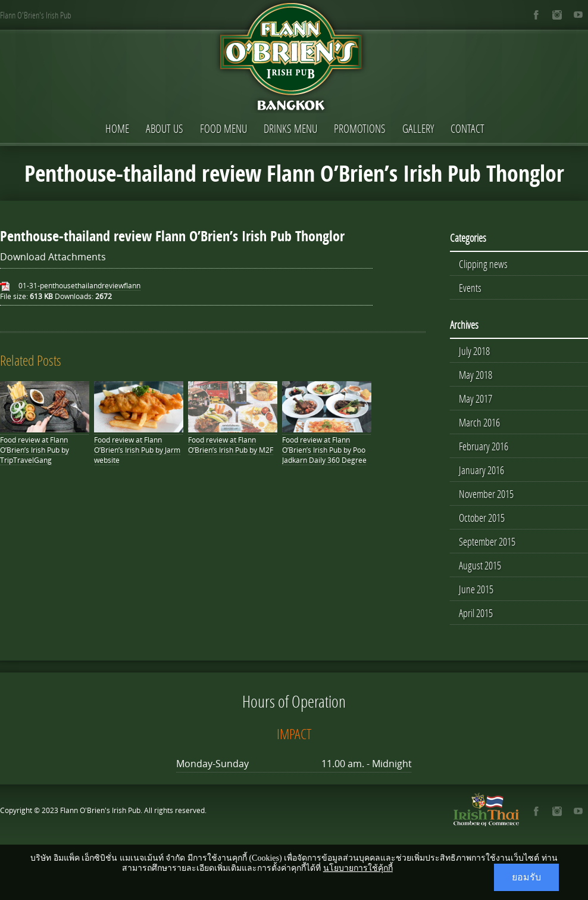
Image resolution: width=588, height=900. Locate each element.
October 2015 (482, 518)
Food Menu (223, 128)
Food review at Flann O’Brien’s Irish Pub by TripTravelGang (35, 450)
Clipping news (483, 264)
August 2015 (480, 565)
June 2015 (476, 589)
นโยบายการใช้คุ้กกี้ (358, 868)
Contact (467, 128)
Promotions (360, 128)
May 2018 (476, 375)
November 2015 (486, 494)
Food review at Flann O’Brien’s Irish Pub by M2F (231, 445)
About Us (165, 128)
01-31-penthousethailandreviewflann (79, 286)
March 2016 (479, 422)
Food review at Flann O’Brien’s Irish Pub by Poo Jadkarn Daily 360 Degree (324, 450)
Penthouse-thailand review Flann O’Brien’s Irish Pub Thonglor (172, 236)
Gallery (418, 128)
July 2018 (474, 351)
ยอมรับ (526, 877)
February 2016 (484, 446)
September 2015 (487, 541)
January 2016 (481, 470)
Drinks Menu (290, 128)
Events (470, 288)
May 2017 (476, 398)
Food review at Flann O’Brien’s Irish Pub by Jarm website (137, 450)
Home (117, 128)
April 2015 (476, 613)
